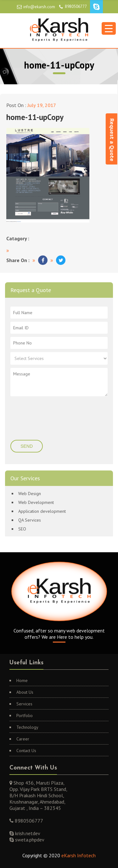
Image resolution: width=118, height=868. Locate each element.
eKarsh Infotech (79, 855)
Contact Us (26, 751)
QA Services (30, 520)
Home (22, 680)
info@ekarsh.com (39, 7)
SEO (22, 529)
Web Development (36, 502)
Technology (27, 727)
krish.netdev (27, 833)
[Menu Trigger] (109, 28)
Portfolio (25, 715)
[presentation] (49, 419)
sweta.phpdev (29, 840)
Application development (42, 511)
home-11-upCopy (35, 117)
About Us (25, 692)
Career (23, 739)
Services (24, 704)
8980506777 (76, 6)
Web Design (30, 494)
